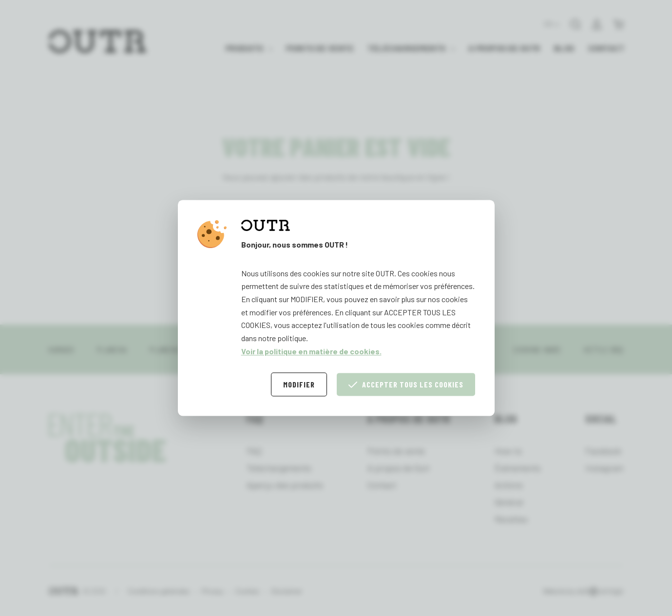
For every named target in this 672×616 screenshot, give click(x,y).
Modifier (299, 385)
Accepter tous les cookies (406, 385)
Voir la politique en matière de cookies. (311, 351)
